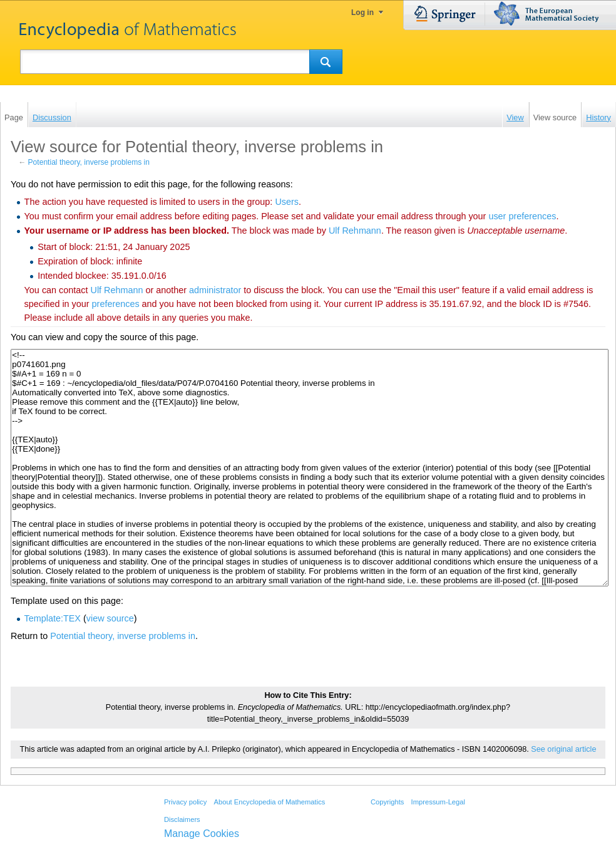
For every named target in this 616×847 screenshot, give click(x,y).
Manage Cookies (202, 834)
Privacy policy (185, 802)
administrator (215, 290)
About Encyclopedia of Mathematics (269, 802)
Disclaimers (182, 819)
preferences (116, 304)
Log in (362, 13)
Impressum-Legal (438, 802)
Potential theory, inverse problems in (89, 162)
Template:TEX (53, 618)
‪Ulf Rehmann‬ (355, 231)
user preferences (522, 216)
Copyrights (387, 802)
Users (287, 202)
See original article (563, 749)
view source (110, 618)
